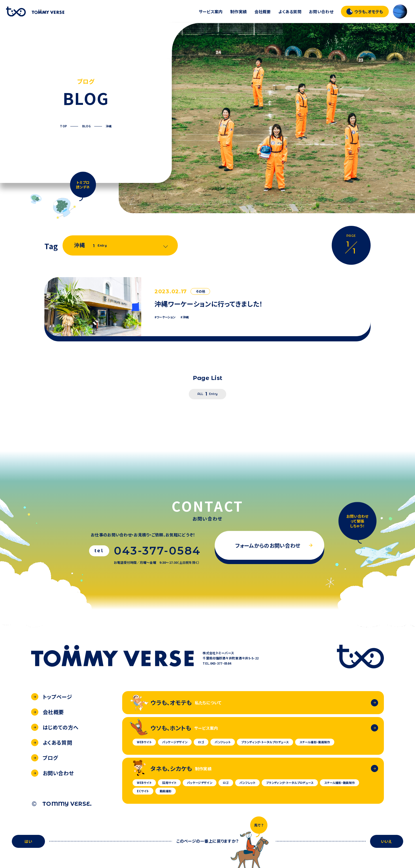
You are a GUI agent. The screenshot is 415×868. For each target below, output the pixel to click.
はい (28, 841)
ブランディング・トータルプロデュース (265, 742)
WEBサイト (144, 742)
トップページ (52, 697)
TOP (63, 126)
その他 (200, 291)
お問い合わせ (321, 12)
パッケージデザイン (175, 742)
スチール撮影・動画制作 (315, 742)
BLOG (86, 126)
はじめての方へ (55, 727)
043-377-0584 (157, 551)
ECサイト (143, 791)
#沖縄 (184, 317)
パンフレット (223, 742)
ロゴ (201, 742)
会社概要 (263, 12)
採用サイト (169, 783)
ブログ (45, 758)
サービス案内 (211, 12)
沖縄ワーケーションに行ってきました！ (209, 304)
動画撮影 (166, 791)
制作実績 (238, 12)
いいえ (387, 841)
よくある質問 (290, 12)
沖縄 (109, 126)
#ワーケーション (165, 317)
